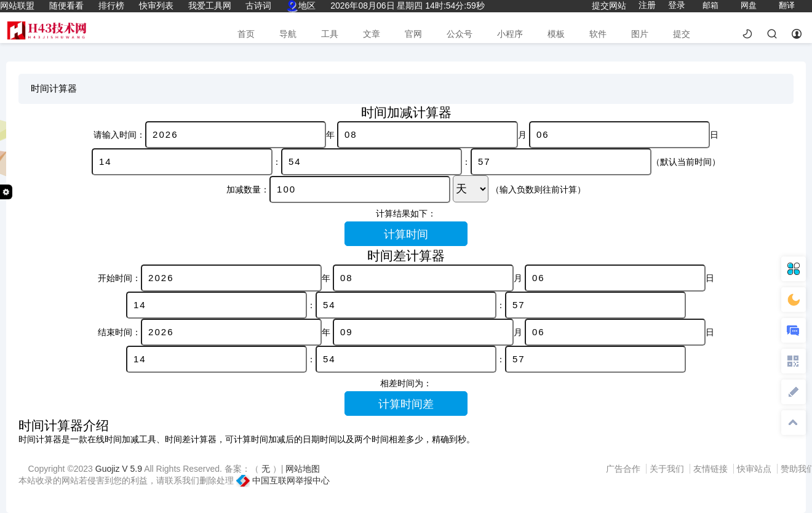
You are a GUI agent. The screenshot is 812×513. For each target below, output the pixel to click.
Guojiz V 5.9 (120, 469)
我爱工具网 (210, 6)
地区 (301, 6)
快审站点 (755, 469)
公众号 (460, 34)
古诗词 (258, 6)
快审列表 (156, 6)
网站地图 (303, 469)
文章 (372, 34)
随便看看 (66, 6)
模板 (556, 34)
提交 (682, 34)
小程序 (510, 34)
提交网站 (609, 6)
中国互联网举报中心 (283, 480)
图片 (640, 34)
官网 (413, 34)
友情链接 (712, 469)
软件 (598, 34)
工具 (330, 34)
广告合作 (624, 469)
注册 (647, 5)
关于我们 (668, 469)
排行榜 (111, 6)
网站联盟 (17, 6)
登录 (677, 5)
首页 (246, 34)
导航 (288, 34)
